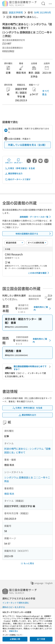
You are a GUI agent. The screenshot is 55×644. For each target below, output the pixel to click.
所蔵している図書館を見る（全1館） (27, 145)
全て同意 (41, 639)
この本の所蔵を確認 (39, 273)
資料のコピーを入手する (14, 607)
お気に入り (9, 161)
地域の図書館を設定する (34, 234)
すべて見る (46, 93)
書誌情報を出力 (14, 173)
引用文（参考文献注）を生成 (20, 168)
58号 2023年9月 (42, 12)
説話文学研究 (16, 12)
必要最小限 (15, 639)
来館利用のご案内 (43, 308)
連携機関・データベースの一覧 (36, 217)
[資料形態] (37, 243)
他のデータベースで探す (18, 179)
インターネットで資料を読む (16, 603)
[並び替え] (15, 243)
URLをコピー (18, 161)
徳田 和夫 (9, 494)
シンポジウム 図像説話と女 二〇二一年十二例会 (27, 479)
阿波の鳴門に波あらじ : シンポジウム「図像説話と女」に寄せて (27, 451)
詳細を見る (13, 631)
